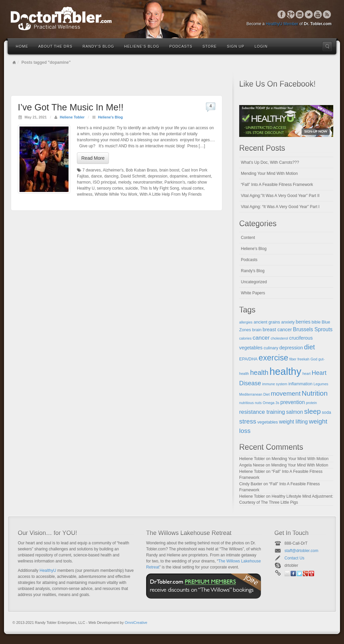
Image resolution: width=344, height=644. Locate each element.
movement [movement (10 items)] (286, 393)
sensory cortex (110, 188)
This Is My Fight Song (160, 188)
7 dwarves (92, 170)
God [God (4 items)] (314, 359)
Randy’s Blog (98, 46)
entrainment (200, 176)
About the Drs (55, 46)
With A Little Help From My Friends (171, 194)
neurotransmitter (148, 182)
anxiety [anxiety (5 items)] (288, 322)
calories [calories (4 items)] (245, 338)
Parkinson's (175, 182)
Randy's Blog (253, 271)
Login (261, 46)
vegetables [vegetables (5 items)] (268, 422)
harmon (84, 182)
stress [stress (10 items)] (248, 421)
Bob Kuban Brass (141, 170)
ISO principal (104, 182)
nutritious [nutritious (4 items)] (246, 403)
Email (287, 574)
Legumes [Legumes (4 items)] (321, 384)
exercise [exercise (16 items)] (273, 358)
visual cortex (193, 188)
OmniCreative (136, 623)
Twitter (309, 14)
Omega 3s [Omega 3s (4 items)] (271, 403)
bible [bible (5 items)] (316, 322)
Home (22, 46)
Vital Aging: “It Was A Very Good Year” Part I (280, 207)
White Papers (253, 293)
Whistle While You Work (116, 194)
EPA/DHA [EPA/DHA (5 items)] (248, 359)
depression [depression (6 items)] (291, 348)
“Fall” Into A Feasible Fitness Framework (277, 185)
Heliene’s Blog (142, 46)
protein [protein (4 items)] (312, 403)
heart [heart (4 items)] (306, 374)
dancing (111, 176)
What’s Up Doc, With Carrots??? (270, 162)
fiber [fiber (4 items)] (293, 359)
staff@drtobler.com (302, 551)
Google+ (291, 14)
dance (97, 176)
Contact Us (294, 558)
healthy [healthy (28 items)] (285, 371)
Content (248, 238)
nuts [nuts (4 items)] (258, 403)
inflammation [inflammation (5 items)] (300, 384)
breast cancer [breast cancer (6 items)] (277, 330)
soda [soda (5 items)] (326, 412)
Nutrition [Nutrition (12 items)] (315, 393)
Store (210, 46)
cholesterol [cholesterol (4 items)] (279, 338)
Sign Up (235, 46)
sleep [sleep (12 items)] (312, 411)
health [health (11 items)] (259, 373)
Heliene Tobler (72, 117)
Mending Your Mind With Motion (269, 174)
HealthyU (48, 571)
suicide (132, 188)
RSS (327, 14)
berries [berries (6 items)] (303, 322)
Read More (93, 158)
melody (125, 182)
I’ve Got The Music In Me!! (71, 107)
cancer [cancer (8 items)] (261, 338)
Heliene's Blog (111, 117)
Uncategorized (254, 282)
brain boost (169, 170)
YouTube (318, 14)
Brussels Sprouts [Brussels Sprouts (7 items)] (313, 329)
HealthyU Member (282, 24)
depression (158, 176)
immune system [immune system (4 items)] (275, 384)
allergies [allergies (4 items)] (246, 322)
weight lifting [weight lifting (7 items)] (293, 422)
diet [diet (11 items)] (309, 347)
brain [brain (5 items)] (257, 330)
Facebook (282, 14)
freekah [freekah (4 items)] (303, 359)
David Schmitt (133, 176)
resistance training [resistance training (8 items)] (262, 412)
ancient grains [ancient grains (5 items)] (267, 322)
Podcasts (181, 46)
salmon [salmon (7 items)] (295, 412)
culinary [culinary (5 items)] (271, 348)
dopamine (179, 176)
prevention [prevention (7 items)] (293, 402)
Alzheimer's (113, 170)
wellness (85, 194)
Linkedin (300, 14)
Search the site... (327, 46)
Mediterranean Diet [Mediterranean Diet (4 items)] (254, 394)
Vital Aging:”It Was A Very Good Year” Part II (280, 196)
